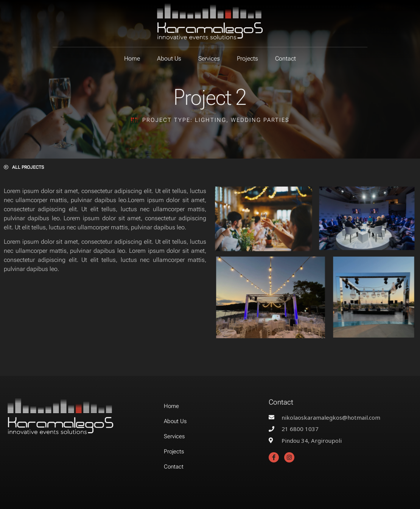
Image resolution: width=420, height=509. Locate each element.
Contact (285, 58)
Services (209, 58)
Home (132, 58)
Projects (247, 58)
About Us (169, 58)
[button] (24, 167)
